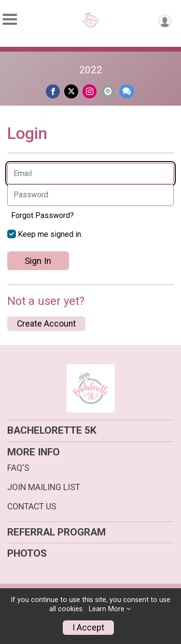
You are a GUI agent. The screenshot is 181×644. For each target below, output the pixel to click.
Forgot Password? (42, 215)
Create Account (46, 324)
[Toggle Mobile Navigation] (10, 20)
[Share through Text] (127, 91)
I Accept (88, 628)
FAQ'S (18, 468)
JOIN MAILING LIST (44, 487)
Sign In (38, 261)
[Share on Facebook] (53, 91)
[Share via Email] (108, 91)
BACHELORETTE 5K (52, 430)
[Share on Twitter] (71, 91)
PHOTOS (27, 553)
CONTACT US (32, 507)
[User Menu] (165, 21)
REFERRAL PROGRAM (56, 532)
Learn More (107, 609)
